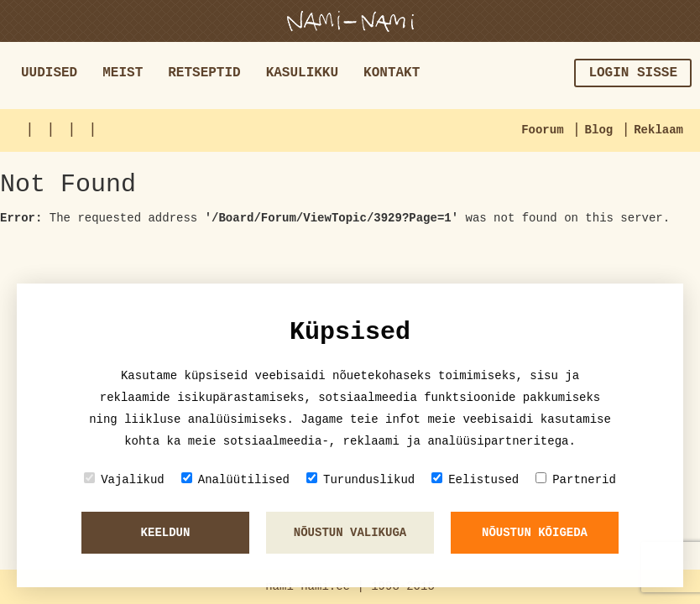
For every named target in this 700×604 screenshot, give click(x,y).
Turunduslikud (360, 479)
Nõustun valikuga (350, 533)
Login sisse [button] (633, 73)
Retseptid (204, 73)
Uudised (49, 73)
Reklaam (658, 130)
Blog (599, 130)
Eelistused (475, 479)
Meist (123, 73)
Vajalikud (124, 479)
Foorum (542, 130)
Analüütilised (235, 479)
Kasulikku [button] (302, 73)
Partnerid (576, 479)
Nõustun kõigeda (535, 533)
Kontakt (392, 73)
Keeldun (166, 533)
